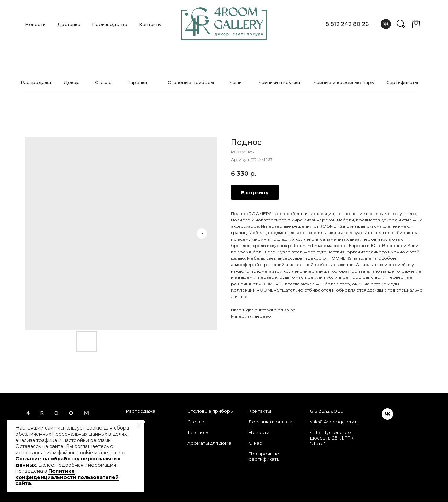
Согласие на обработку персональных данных (68, 462)
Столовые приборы (210, 411)
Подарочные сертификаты (264, 456)
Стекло (196, 422)
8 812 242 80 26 (347, 24)
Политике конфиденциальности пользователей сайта (67, 477)
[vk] (386, 24)
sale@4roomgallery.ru (335, 422)
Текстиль (198, 432)
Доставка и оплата (270, 422)
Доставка (69, 24)
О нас (255, 443)
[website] (401, 24)
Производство (110, 24)
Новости (35, 24)
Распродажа (141, 411)
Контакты (150, 24)
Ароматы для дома (209, 443)
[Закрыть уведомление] (139, 425)
